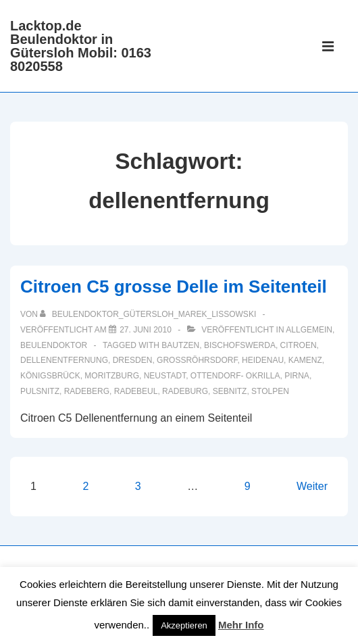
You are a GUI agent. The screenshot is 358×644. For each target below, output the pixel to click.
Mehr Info (241, 625)
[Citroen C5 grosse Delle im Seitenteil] (146, 330)
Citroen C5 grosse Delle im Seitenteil (174, 287)
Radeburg (185, 391)
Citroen (299, 345)
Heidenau (263, 360)
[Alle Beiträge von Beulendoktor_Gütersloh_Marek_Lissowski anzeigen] (149, 314)
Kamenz (305, 360)
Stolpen (270, 391)
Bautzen (180, 345)
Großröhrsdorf (197, 360)
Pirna (297, 376)
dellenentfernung (64, 360)
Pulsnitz (40, 391)
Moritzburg (112, 376)
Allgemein (309, 330)
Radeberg (87, 391)
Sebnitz (230, 391)
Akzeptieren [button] (184, 625)
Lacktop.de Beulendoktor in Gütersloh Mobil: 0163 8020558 (81, 46)
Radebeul (136, 391)
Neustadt (165, 376)
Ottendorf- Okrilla (235, 376)
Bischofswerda (240, 345)
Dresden (133, 360)
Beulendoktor (54, 345)
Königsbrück (50, 376)
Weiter (312, 486)
